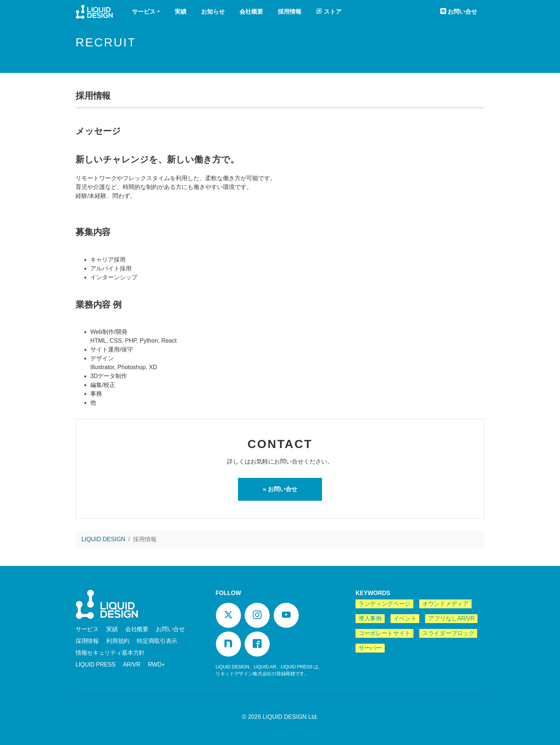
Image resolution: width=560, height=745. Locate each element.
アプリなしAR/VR (451, 618)
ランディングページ (384, 604)
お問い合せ (459, 11)
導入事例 (370, 618)
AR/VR (132, 664)
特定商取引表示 (157, 641)
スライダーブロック (448, 633)
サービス (87, 629)
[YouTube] (286, 615)
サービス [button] (144, 12)
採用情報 (290, 12)
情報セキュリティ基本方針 (110, 653)
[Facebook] (257, 644)
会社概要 (251, 12)
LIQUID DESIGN (94, 13)
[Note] (228, 644)
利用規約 (118, 641)
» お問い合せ (280, 489)
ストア (329, 11)
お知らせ (213, 12)
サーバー (370, 648)
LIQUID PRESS (95, 664)
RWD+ (156, 664)
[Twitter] (228, 615)
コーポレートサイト (384, 633)
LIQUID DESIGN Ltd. (290, 717)
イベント (405, 618)
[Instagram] (257, 615)
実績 (181, 12)
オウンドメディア (445, 604)
